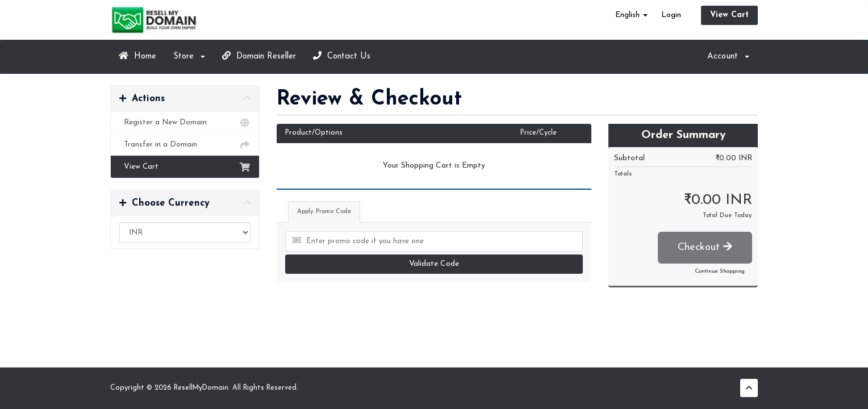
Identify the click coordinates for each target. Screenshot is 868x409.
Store (189, 57)
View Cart (729, 15)
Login (671, 15)
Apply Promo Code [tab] (324, 212)
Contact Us (342, 56)
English (631, 15)
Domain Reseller (259, 56)
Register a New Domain (185, 123)
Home (137, 56)
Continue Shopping (720, 271)
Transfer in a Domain (185, 145)
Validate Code (434, 264)
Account (728, 57)
